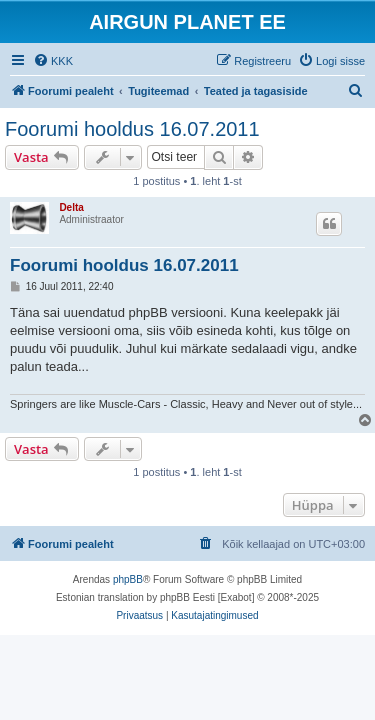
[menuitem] (53, 61)
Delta (71, 207)
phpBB (128, 579)
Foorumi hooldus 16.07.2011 (132, 129)
